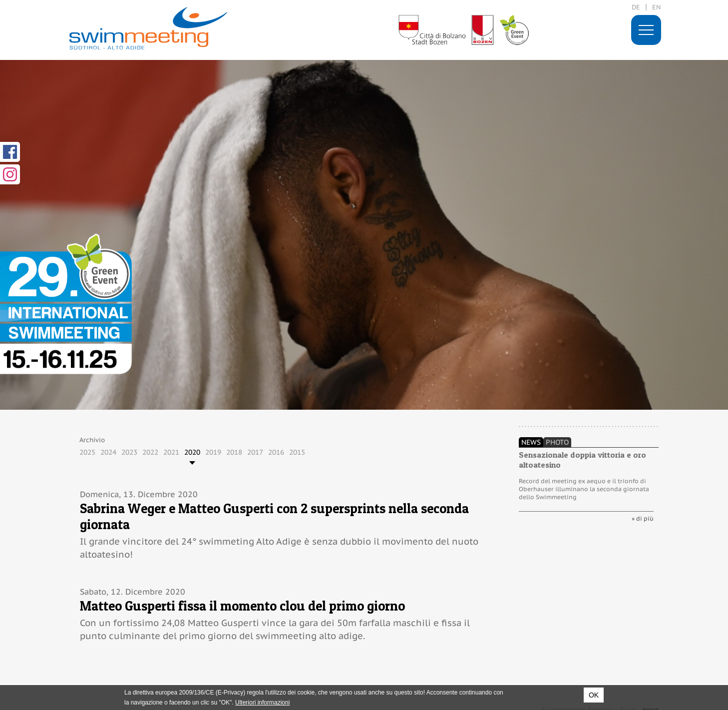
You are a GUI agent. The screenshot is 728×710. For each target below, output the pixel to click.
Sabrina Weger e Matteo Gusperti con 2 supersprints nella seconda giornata (274, 516)
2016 (276, 452)
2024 (108, 452)
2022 (150, 452)
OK (594, 695)
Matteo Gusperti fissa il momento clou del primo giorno (242, 606)
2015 (297, 452)
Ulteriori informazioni (262, 703)
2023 (129, 452)
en (657, 7)
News (531, 442)
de (636, 7)
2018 (234, 452)
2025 (87, 452)
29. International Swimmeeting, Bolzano (148, 28)
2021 (171, 452)
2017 (255, 452)
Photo (557, 442)
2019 (213, 452)
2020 (192, 452)
